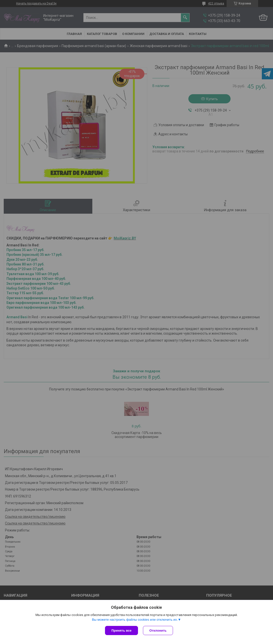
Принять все (121, 630)
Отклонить (158, 630)
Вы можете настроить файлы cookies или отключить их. (135, 620)
